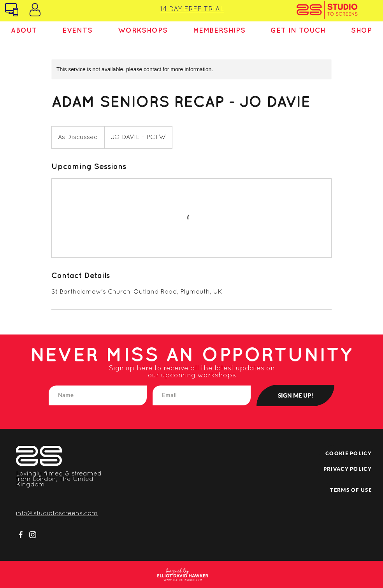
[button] (24, 31)
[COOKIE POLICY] (346, 453)
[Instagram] (33, 535)
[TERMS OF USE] (346, 490)
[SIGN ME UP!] (295, 395)
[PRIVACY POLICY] (346, 469)
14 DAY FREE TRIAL (192, 10)
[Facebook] (21, 535)
